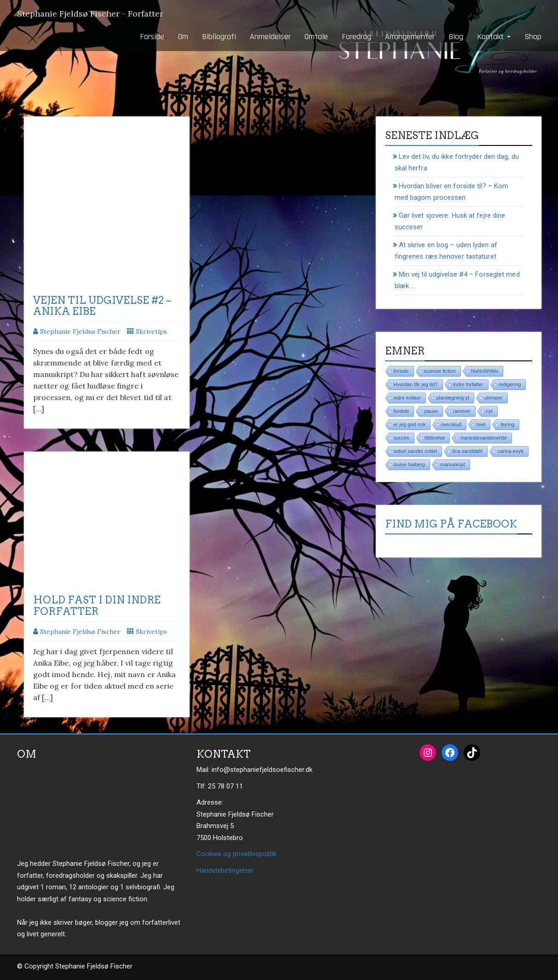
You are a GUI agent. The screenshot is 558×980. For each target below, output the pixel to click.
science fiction (440, 371)
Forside (152, 37)
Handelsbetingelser (225, 870)
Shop (533, 37)
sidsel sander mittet (416, 451)
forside (401, 371)
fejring (507, 424)
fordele (402, 411)
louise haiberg (410, 464)
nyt (489, 411)
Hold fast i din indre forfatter (97, 605)
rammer (462, 411)
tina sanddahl (467, 451)
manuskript (453, 464)
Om (183, 37)
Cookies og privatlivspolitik (236, 854)
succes (402, 438)
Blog (456, 37)
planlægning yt (453, 398)
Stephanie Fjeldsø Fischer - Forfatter (90, 14)
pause (431, 411)
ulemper (494, 398)
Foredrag (357, 37)
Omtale (316, 37)
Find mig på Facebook (451, 524)
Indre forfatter (468, 384)
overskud (451, 424)
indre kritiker (408, 398)
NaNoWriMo (485, 371)
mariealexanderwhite (483, 438)
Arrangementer (410, 37)
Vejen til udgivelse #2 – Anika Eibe (102, 306)
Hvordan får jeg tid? (416, 384)
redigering (510, 384)
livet (481, 424)
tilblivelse (435, 438)
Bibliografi (219, 37)
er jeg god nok (410, 424)
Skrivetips (151, 331)
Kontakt (494, 37)
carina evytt (511, 451)
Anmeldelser (270, 37)
